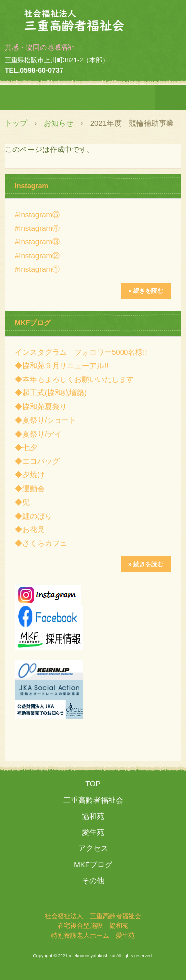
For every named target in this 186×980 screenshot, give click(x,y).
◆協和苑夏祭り (41, 407)
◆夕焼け (30, 475)
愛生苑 (93, 832)
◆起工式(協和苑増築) (51, 393)
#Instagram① (37, 269)
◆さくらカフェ (41, 543)
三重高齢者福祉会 (93, 800)
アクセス (93, 848)
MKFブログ (33, 323)
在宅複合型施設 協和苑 (93, 926)
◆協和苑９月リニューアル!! (62, 365)
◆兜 (22, 502)
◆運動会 (30, 489)
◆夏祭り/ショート (46, 420)
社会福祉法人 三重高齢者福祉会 (93, 16)
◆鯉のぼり (33, 516)
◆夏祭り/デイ (38, 434)
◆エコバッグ (37, 461)
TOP (93, 784)
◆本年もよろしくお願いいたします (74, 379)
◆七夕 (26, 447)
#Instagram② (37, 256)
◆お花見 (30, 529)
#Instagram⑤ (37, 214)
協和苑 (93, 816)
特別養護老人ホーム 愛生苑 (93, 936)
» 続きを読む (146, 291)
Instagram (31, 186)
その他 (93, 880)
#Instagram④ (37, 228)
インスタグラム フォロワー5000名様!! (81, 352)
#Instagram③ (37, 242)
